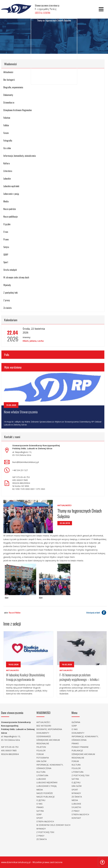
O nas (6, 232)
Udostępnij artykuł (97, 613)
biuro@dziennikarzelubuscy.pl (26, 462)
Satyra (6, 247)
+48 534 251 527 (20, 470)
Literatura (8, 171)
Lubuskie (7, 179)
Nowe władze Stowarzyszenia (21, 412)
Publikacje (77, 750)
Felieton (7, 118)
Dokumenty (8, 95)
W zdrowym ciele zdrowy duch (16, 277)
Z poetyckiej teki (11, 293)
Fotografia (8, 141)
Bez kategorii (44, 726)
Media (6, 201)
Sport (6, 262)
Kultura (7, 163)
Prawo (6, 239)
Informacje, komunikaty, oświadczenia (20, 156)
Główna (76, 722)
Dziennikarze (9, 103)
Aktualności (64, 505)
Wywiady (7, 285)
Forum (6, 133)
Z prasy (7, 300)
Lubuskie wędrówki (11, 186)
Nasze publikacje (10, 217)
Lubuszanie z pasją (11, 194)
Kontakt (76, 818)
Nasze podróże (10, 209)
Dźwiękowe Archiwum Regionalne (18, 110)
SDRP (6, 255)
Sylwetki (76, 807)
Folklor (6, 125)
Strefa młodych (10, 270)
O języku (7, 224)
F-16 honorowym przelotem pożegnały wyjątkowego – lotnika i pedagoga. (79, 677)
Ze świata (7, 308)
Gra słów (7, 148)
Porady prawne (80, 747)
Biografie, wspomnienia (49, 729)
